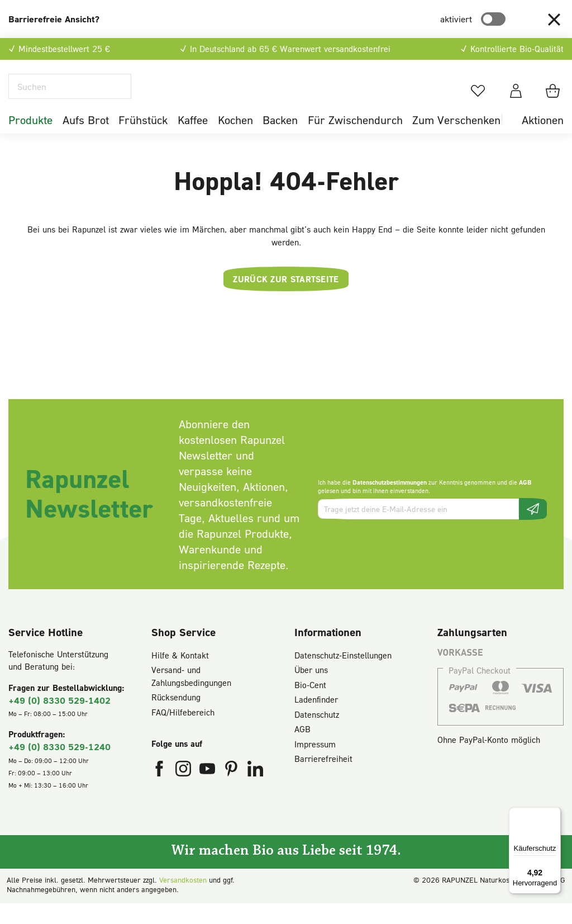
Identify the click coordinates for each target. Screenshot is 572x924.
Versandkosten (183, 901)
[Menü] (554, 814)
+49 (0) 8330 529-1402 (59, 721)
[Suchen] (70, 97)
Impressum (315, 765)
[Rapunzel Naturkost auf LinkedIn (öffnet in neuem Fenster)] (255, 792)
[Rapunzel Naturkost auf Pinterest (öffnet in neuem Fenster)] (233, 792)
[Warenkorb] (554, 101)
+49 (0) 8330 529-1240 (59, 768)
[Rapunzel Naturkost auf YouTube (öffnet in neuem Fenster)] (209, 792)
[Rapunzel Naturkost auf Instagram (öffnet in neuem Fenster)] (185, 792)
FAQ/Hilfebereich (183, 733)
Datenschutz (317, 735)
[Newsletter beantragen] (533, 530)
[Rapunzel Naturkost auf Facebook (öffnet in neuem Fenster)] (161, 792)
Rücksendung (176, 718)
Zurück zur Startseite (286, 300)
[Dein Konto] (516, 101)
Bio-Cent (310, 705)
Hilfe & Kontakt (180, 676)
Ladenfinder (316, 721)
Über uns (311, 691)
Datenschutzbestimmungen (390, 503)
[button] (554, 19)
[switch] (493, 19)
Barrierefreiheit (323, 780)
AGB (525, 503)
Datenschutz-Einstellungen (343, 676)
